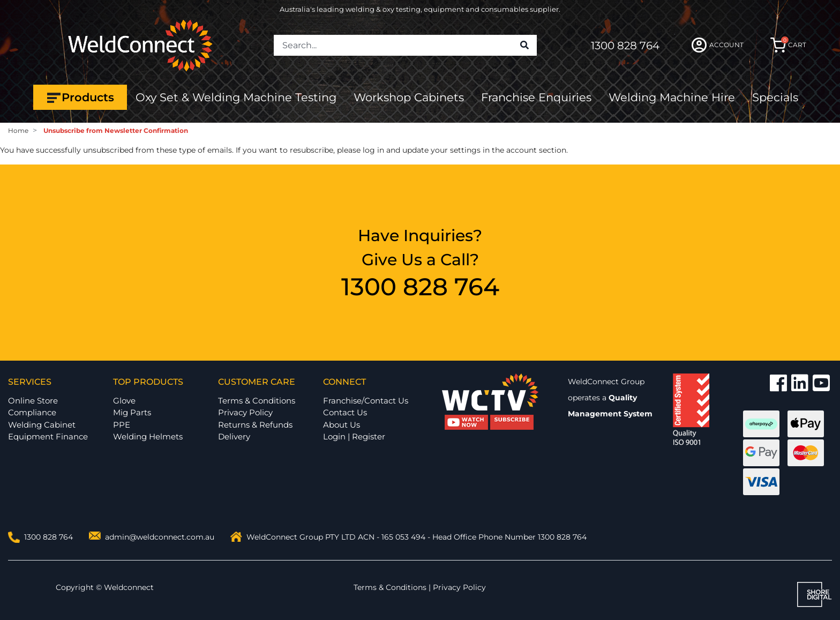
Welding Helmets (148, 436)
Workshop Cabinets (409, 97)
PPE (122, 425)
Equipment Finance (48, 436)
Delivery (234, 436)
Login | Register (354, 436)
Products (80, 98)
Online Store (33, 401)
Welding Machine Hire (672, 97)
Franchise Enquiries (536, 97)
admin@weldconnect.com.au (160, 537)
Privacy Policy (245, 412)
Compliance (32, 412)
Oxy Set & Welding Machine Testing (236, 97)
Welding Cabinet (42, 425)
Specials (775, 97)
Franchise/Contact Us (366, 401)
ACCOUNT (718, 45)
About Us (342, 425)
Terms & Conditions (257, 401)
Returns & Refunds (255, 425)
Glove (124, 401)
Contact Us (345, 412)
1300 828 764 (625, 46)
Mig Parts (132, 412)
